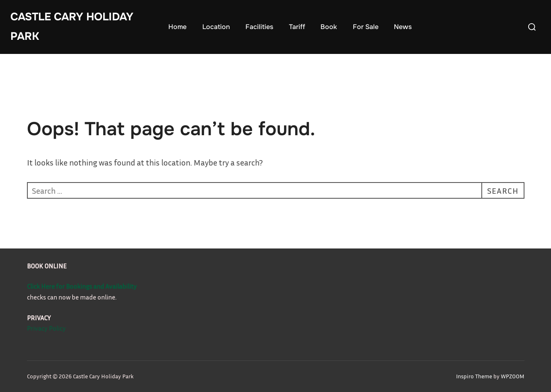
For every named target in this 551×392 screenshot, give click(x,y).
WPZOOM (513, 376)
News (403, 27)
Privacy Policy (46, 328)
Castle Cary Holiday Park (72, 27)
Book (329, 27)
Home (177, 27)
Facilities (259, 27)
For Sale (366, 27)
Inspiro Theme (474, 376)
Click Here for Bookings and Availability (82, 286)
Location (216, 27)
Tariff (297, 27)
